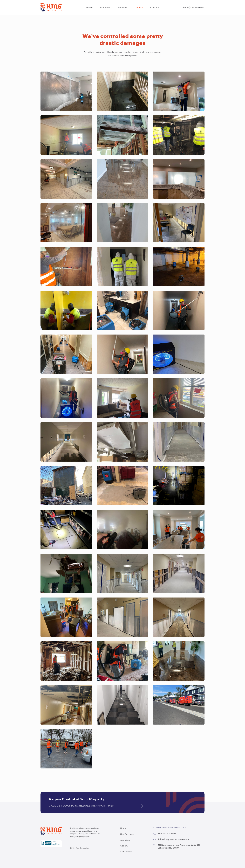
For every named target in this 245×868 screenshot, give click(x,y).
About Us (105, 8)
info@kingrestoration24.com (171, 840)
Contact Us (126, 852)
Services (122, 8)
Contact (155, 8)
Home (89, 8)
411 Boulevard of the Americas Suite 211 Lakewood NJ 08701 (177, 847)
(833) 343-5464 (194, 8)
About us (125, 840)
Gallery (139, 8)
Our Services (127, 834)
